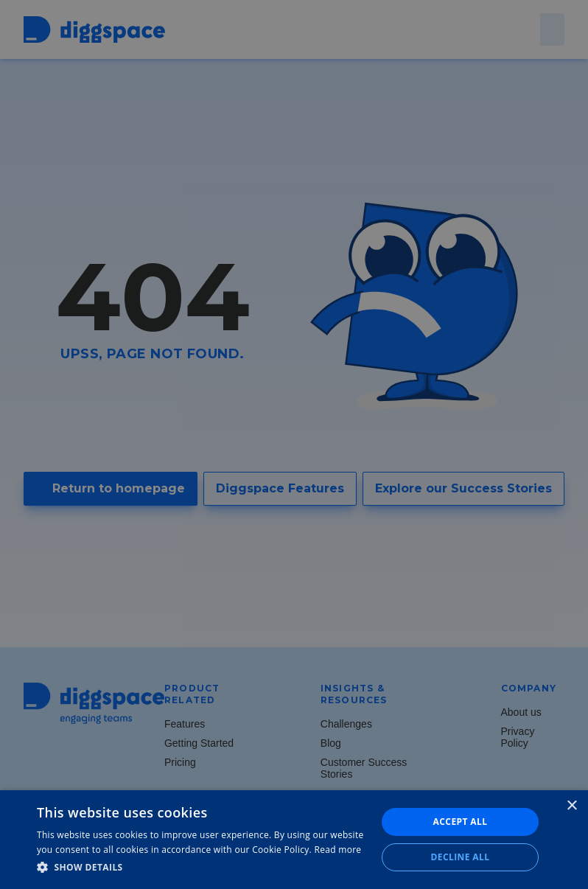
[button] (202, 868)
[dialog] (294, 444)
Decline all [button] (461, 857)
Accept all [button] (461, 822)
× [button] (571, 806)
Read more (337, 850)
